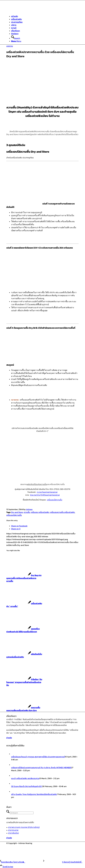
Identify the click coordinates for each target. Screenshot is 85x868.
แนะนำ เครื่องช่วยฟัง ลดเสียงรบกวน (25, 778)
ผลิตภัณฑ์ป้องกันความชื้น (37, 484)
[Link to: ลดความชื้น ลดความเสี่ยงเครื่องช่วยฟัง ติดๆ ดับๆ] (23, 709)
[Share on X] (16, 529)
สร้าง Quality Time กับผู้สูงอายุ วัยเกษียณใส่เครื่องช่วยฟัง (34, 794)
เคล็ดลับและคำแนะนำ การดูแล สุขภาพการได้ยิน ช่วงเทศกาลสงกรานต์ (38, 757)
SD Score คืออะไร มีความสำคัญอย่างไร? (27, 786)
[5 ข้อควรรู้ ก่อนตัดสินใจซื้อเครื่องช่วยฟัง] (63, 862)
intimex (29, 509)
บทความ (10, 46)
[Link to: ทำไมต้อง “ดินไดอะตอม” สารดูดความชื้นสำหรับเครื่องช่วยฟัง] (24, 682)
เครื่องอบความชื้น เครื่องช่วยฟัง (62, 512)
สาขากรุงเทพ (13, 830)
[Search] (16, 38)
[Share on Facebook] (19, 526)
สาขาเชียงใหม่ (14, 833)
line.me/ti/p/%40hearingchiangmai (45, 495)
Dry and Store (17, 512)
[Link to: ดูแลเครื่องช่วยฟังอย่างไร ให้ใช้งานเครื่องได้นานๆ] (23, 630)
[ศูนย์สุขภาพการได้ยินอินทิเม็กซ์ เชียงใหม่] (24, 11)
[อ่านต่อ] (9, 738)
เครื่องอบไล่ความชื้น (55, 500)
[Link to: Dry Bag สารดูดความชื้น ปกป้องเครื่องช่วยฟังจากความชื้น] (24, 578)
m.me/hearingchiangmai (47, 492)
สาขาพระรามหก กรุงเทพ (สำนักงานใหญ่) (24, 827)
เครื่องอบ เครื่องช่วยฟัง (40, 512)
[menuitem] (45, 16)
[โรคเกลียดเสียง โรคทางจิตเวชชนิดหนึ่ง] (22, 862)
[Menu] (16, 41)
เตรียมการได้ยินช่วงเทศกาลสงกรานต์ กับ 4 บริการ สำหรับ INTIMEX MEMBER (41, 768)
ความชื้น (27, 512)
